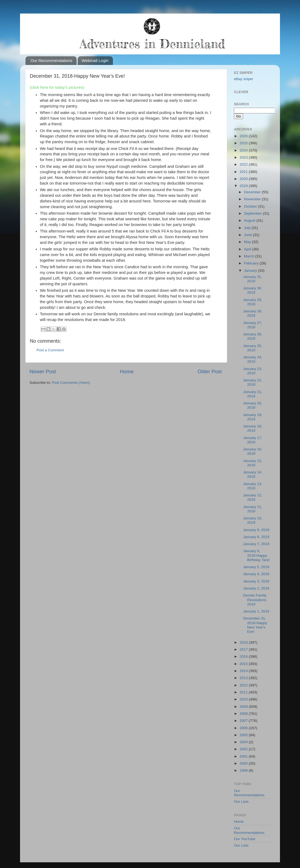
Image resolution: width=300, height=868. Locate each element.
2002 (244, 749)
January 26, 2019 (253, 336)
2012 (244, 685)
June (248, 235)
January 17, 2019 (253, 440)
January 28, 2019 (253, 313)
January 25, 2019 (253, 348)
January (251, 271)
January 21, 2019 (253, 394)
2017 (244, 649)
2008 (244, 714)
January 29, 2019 (253, 302)
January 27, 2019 (253, 325)
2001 (244, 756)
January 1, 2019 (256, 611)
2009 (244, 707)
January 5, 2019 (256, 567)
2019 (244, 186)
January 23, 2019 (253, 371)
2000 (244, 763)
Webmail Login (95, 60)
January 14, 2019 (253, 474)
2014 (244, 671)
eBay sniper (244, 79)
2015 (244, 664)
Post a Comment (50, 350)
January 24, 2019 (253, 359)
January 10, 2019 (253, 520)
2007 (244, 721)
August (250, 220)
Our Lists (241, 802)
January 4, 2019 (256, 574)
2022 (244, 164)
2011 (244, 692)
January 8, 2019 (256, 537)
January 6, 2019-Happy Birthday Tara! (256, 555)
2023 (244, 157)
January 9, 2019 (256, 530)
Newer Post (43, 371)
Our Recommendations (51, 60)
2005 (244, 735)
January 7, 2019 (256, 544)
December (253, 192)
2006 (244, 728)
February (252, 263)
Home (127, 371)
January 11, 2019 (253, 509)
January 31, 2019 (253, 279)
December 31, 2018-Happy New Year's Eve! (255, 625)
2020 (244, 179)
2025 (244, 143)
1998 (244, 770)
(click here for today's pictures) (57, 87)
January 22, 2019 (253, 382)
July (248, 228)
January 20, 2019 (253, 405)
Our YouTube (245, 839)
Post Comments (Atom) (71, 383)
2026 (244, 136)
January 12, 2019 (253, 497)
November (253, 199)
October (251, 206)
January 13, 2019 (253, 486)
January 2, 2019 (256, 588)
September (253, 213)
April (248, 249)
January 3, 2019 (256, 581)
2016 (244, 656)
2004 (244, 742)
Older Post (210, 371)
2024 (244, 150)
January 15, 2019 (253, 463)
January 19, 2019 (253, 417)
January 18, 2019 (253, 428)
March (250, 256)
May (248, 242)
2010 (244, 699)
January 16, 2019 (253, 451)
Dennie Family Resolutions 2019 (255, 600)
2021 (244, 172)
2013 (244, 678)
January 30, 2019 (253, 290)
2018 (244, 642)
